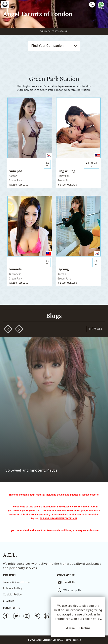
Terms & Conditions (17, 582)
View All (96, 329)
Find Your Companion (48, 46)
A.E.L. (10, 555)
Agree (70, 628)
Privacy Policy (13, 588)
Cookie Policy (12, 594)
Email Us (70, 582)
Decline (85, 628)
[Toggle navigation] (102, 13)
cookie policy (92, 619)
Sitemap (9, 601)
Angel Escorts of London (38, 14)
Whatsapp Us (72, 590)
